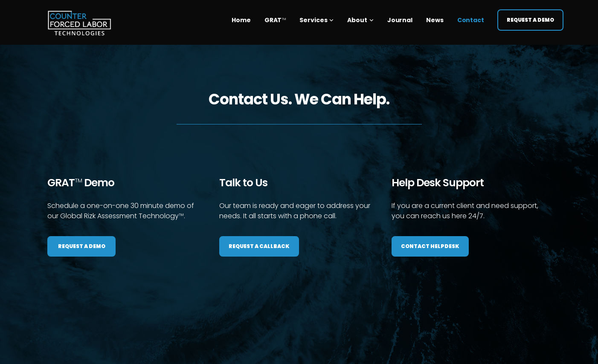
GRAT (275, 17)
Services (313, 17)
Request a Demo (530, 17)
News (435, 17)
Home (241, 17)
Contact (471, 17)
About (357, 17)
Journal (400, 17)
